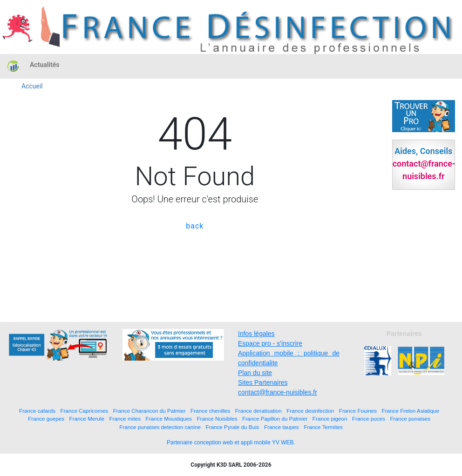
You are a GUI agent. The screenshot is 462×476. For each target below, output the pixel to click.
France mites (125, 419)
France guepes (46, 419)
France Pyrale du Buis (232, 427)
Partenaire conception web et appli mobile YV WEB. (231, 442)
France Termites (323, 427)
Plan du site (255, 373)
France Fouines (358, 411)
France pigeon (330, 419)
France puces (369, 419)
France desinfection (310, 411)
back (195, 226)
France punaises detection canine (160, 427)
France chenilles (210, 411)
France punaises (410, 419)
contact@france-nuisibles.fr (278, 392)
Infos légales (256, 334)
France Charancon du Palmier (149, 411)
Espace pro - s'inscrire (270, 343)
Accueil (32, 86)
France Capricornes (85, 411)
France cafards (37, 411)
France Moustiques (169, 419)
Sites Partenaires (263, 382)
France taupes (282, 427)
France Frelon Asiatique (411, 411)
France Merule (87, 419)
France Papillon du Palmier (275, 419)
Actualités (44, 65)
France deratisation (258, 411)
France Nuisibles (217, 419)
